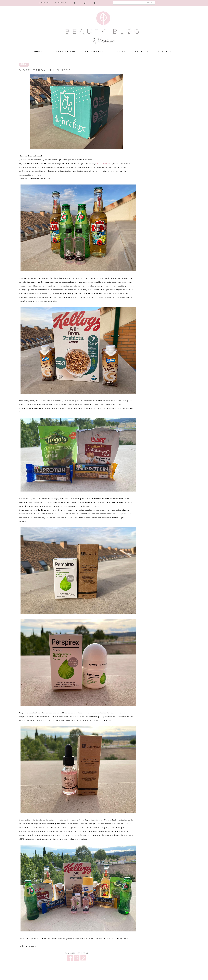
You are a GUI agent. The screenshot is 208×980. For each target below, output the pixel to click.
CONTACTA (61, 3)
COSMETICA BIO (64, 51)
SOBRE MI (44, 3)
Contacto (166, 51)
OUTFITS (119, 51)
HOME (38, 51)
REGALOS (142, 51)
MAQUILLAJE (94, 51)
